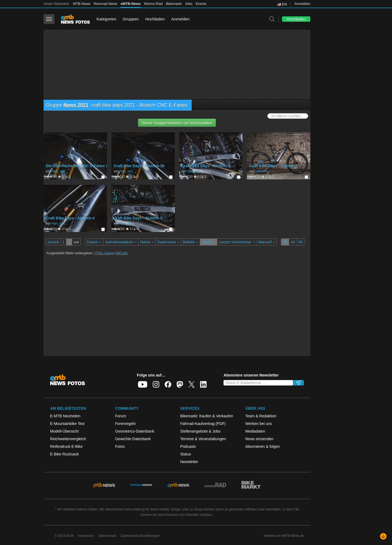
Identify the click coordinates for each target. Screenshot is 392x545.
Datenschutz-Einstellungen (140, 536)
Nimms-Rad (153, 4)
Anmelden (302, 4)
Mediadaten (255, 431)
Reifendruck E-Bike (66, 446)
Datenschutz (107, 536)
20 (285, 242)
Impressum (86, 536)
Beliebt (191, 242)
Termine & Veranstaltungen (203, 439)
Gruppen (131, 19)
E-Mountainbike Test (67, 424)
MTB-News (82, 4)
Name (147, 242)
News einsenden (259, 439)
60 (301, 242)
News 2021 (76, 105)
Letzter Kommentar (237, 242)
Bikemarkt (174, 4)
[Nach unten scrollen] (383, 536)
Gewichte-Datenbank (133, 439)
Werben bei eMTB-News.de (284, 536)
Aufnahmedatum (121, 242)
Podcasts (188, 446)
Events (201, 4)
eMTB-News (131, 4)
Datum (94, 242)
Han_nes (58, 171)
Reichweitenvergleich (68, 439)
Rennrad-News (105, 4)
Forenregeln (125, 424)
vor (76, 242)
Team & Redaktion (261, 416)
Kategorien (106, 19)
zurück (53, 242)
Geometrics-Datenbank (135, 431)
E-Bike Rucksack (65, 454)
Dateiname (168, 242)
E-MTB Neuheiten (65, 416)
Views (209, 242)
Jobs (189, 4)
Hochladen (155, 19)
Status (186, 454)
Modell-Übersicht (64, 431)
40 (293, 242)
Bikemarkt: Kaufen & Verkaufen (207, 416)
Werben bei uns (259, 424)
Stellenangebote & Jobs (200, 431)
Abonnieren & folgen (263, 446)
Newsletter (189, 462)
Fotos (120, 446)
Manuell (267, 242)
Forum (121, 416)
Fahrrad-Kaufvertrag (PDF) (203, 424)
